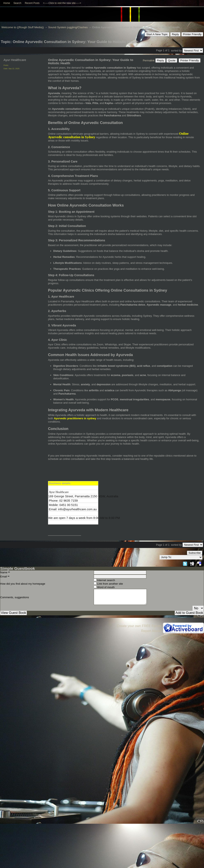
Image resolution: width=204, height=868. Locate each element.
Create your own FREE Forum (139, 626)
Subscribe (195, 553)
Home (7, 3)
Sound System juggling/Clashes (68, 27)
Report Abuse (151, 631)
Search (17, 3)
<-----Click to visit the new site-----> (62, 3)
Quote (172, 60)
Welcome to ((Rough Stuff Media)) (23, 27)
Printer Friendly (192, 34)
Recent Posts (32, 3)
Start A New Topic (157, 34)
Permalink (149, 60)
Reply (175, 34)
